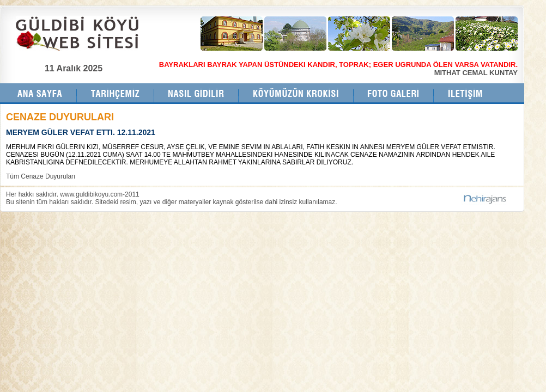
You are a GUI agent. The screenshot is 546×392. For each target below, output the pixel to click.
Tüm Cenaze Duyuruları (41, 176)
